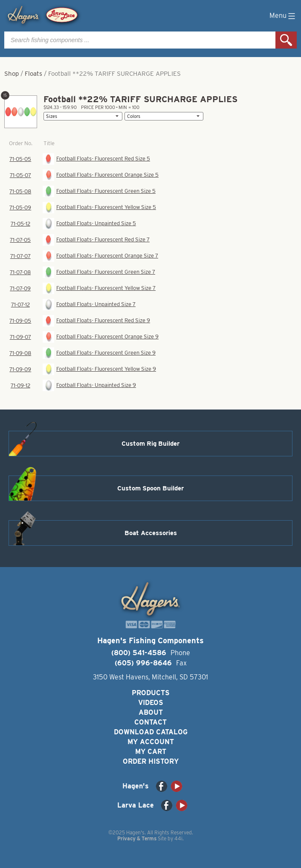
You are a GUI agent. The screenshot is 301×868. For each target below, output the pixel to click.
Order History (151, 761)
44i (178, 838)
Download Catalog (151, 732)
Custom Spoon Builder (150, 488)
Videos (151, 703)
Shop (12, 74)
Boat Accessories (151, 533)
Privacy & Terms (137, 838)
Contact (150, 722)
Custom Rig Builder (150, 444)
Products (151, 693)
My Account (151, 742)
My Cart (151, 752)
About (151, 712)
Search (286, 40)
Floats (33, 74)
